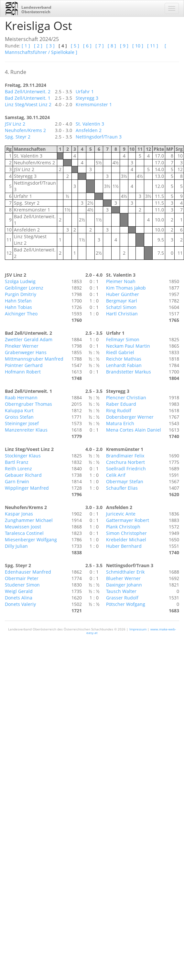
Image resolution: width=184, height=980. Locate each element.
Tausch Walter (121, 591)
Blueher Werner (123, 578)
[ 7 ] (100, 46)
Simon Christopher (126, 533)
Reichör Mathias (124, 359)
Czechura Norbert (125, 462)
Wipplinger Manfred (27, 488)
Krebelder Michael (126, 540)
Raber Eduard (121, 404)
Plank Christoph (123, 527)
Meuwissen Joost (23, 527)
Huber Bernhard (124, 546)
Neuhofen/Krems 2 (25, 130)
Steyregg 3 (87, 98)
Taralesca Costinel (24, 533)
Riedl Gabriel (120, 352)
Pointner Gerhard (24, 365)
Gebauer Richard (23, 475)
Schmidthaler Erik (125, 572)
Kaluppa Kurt (19, 410)
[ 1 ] (26, 46)
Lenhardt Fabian (124, 365)
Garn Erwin (17, 481)
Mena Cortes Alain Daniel (134, 430)
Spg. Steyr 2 (18, 137)
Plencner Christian (126, 398)
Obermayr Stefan (125, 481)
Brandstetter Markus (129, 372)
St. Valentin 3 (90, 124)
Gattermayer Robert (128, 520)
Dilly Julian (16, 546)
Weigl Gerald (19, 591)
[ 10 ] (138, 46)
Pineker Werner (22, 346)
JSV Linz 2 (15, 124)
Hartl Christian (122, 314)
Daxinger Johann (124, 585)
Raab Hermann (21, 398)
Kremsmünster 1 (94, 104)
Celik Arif (116, 475)
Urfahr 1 (85, 92)
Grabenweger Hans (26, 352)
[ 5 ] (75, 46)
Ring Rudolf (119, 410)
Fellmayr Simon (123, 339)
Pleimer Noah (121, 281)
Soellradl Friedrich (126, 469)
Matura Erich (120, 423)
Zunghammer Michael (29, 520)
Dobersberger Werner (130, 417)
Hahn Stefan (18, 301)
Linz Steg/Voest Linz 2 (28, 104)
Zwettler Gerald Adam (29, 339)
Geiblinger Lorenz (24, 288)
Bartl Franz (17, 462)
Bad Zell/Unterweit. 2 (28, 92)
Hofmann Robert (23, 372)
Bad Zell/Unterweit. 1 (28, 98)
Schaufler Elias (122, 488)
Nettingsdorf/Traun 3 (99, 137)
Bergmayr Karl (122, 301)
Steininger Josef (22, 423)
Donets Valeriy (20, 604)
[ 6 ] (87, 46)
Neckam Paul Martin (128, 346)
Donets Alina (19, 598)
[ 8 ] (112, 46)
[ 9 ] (124, 46)
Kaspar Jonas (19, 514)
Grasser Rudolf (122, 598)
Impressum (138, 629)
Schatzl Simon (121, 307)
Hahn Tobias (18, 307)
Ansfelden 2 (89, 130)
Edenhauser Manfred (28, 572)
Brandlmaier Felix (125, 456)
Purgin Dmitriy (21, 294)
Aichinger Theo (21, 314)
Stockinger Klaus (23, 456)
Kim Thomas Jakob (126, 288)
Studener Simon (22, 585)
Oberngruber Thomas (28, 404)
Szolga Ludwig (20, 281)
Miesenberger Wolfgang (31, 540)
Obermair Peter (22, 578)
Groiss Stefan (19, 417)
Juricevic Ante (121, 514)
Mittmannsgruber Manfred (34, 359)
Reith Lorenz (18, 469)
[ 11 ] (153, 46)
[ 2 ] (38, 46)
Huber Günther (123, 294)
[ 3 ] (50, 46)
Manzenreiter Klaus (26, 430)
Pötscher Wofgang (126, 604)
